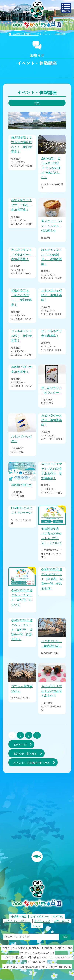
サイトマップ (42, 921)
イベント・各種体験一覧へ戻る (32, 763)
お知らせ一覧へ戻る (25, 754)
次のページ (20, 745)
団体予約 (58, 916)
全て (37, 103)
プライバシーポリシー (18, 921)
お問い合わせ (62, 921)
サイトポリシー (40, 916)
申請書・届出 (19, 916)
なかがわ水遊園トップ (26, 34)
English (37, 926)
